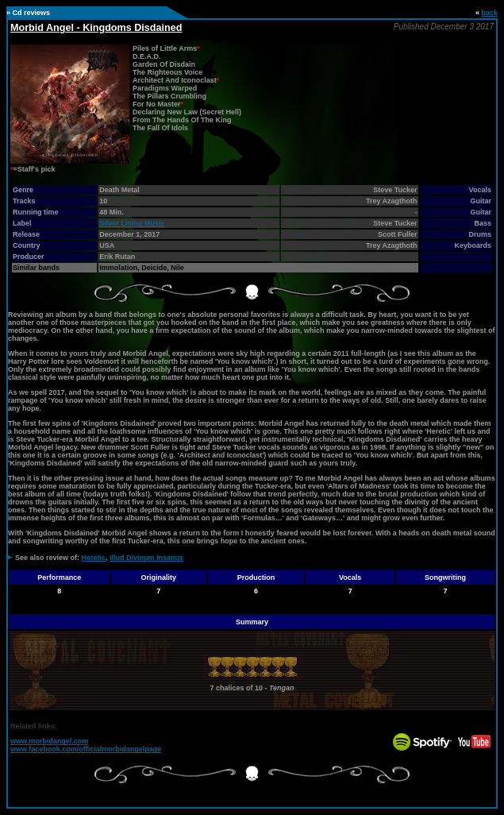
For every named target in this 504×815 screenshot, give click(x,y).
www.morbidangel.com (49, 741)
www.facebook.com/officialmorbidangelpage (86, 749)
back (489, 13)
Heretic (94, 558)
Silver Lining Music (132, 223)
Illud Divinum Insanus (146, 558)
